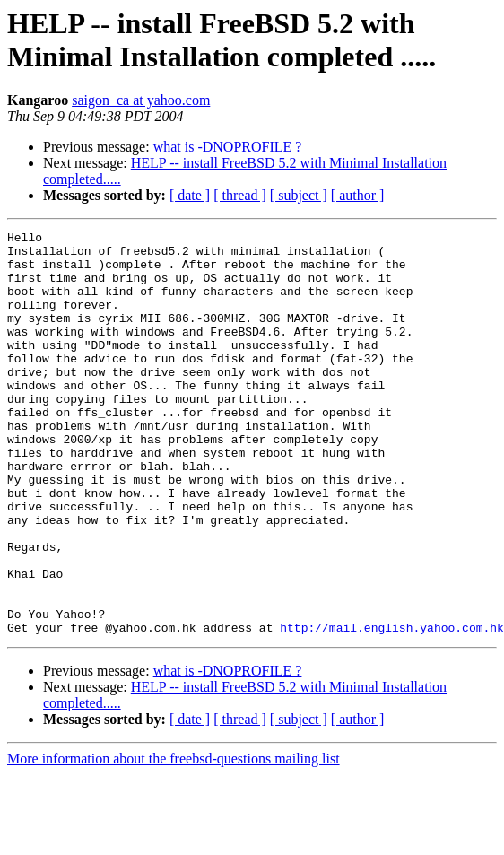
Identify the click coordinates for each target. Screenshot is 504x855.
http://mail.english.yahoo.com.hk (392, 708)
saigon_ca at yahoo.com (141, 100)
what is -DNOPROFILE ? (228, 147)
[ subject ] (299, 195)
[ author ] (358, 195)
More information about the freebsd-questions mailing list (174, 839)
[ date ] (190, 195)
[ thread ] (240, 195)
